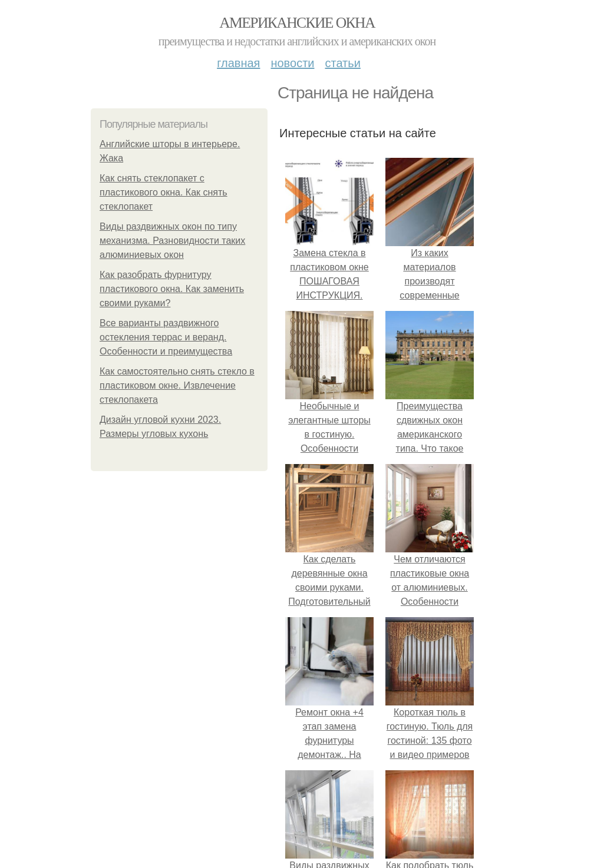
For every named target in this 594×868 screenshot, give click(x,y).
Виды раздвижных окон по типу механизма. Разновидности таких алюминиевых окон (172, 241)
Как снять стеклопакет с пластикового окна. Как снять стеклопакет (164, 192)
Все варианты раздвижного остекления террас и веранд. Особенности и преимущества (166, 337)
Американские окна (297, 23)
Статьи (342, 63)
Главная (238, 63)
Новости (292, 63)
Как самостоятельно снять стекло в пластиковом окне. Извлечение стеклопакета (177, 385)
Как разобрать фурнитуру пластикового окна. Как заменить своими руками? (172, 289)
